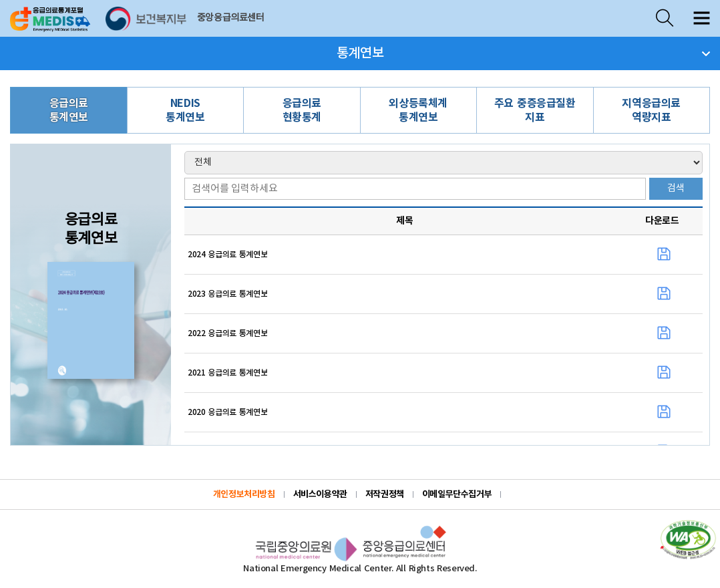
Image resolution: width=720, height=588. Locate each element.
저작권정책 (385, 494)
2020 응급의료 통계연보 (227, 412)
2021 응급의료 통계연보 (227, 373)
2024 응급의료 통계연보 (227, 255)
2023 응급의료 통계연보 (227, 294)
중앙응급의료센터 (231, 18)
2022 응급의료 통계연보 (227, 333)
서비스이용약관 (320, 494)
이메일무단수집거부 (457, 494)
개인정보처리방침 (244, 494)
